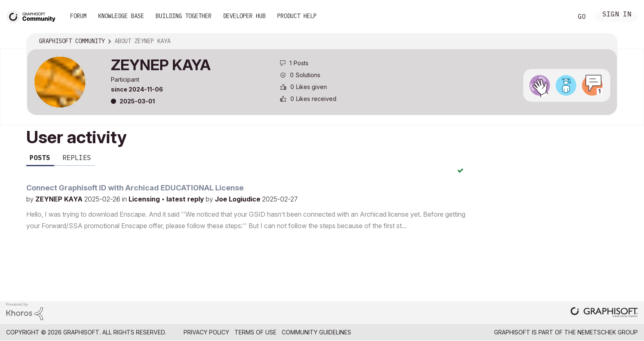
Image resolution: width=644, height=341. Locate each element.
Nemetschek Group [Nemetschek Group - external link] (608, 332)
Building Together (184, 16)
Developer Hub (244, 16)
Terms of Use (255, 332)
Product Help (297, 16)
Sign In (617, 15)
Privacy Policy (206, 332)
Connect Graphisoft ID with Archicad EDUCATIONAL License (135, 188)
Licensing (145, 199)
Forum (78, 16)
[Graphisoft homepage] (604, 313)
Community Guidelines (316, 332)
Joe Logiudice (238, 199)
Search (557, 17)
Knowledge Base (121, 16)
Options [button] (606, 41)
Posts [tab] (40, 158)
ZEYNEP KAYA (60, 199)
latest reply (186, 199)
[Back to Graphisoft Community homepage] (34, 16)
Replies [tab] (77, 158)
